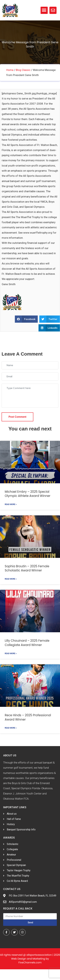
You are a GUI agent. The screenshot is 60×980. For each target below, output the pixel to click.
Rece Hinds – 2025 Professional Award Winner (28, 717)
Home (10, 70)
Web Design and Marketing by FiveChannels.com (30, 961)
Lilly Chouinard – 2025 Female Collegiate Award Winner (27, 643)
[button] (44, 10)
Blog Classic (23, 70)
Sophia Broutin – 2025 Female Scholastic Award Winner (27, 568)
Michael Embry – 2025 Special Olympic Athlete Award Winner (28, 494)
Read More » (11, 504)
